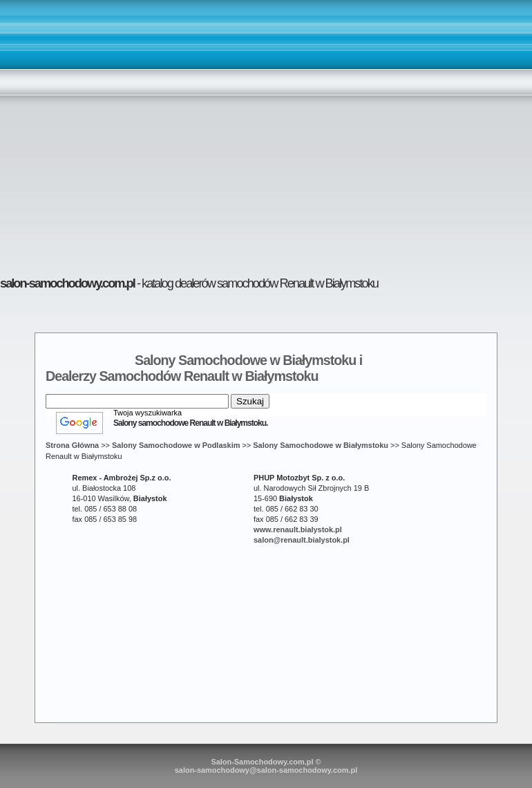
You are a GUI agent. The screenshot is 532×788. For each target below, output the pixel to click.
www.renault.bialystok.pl (298, 529)
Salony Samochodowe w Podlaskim (176, 445)
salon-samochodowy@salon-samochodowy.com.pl (266, 770)
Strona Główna (72, 445)
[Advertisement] (130, 132)
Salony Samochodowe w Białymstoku (321, 445)
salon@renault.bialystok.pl (302, 540)
